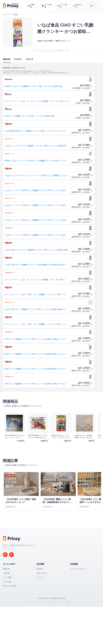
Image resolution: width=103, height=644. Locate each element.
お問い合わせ (42, 573)
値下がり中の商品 (10, 586)
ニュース (40, 577)
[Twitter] (11, 555)
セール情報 (7, 577)
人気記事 (6, 573)
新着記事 (6, 569)
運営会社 (40, 569)
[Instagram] (5, 555)
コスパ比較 (7, 582)
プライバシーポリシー (79, 569)
